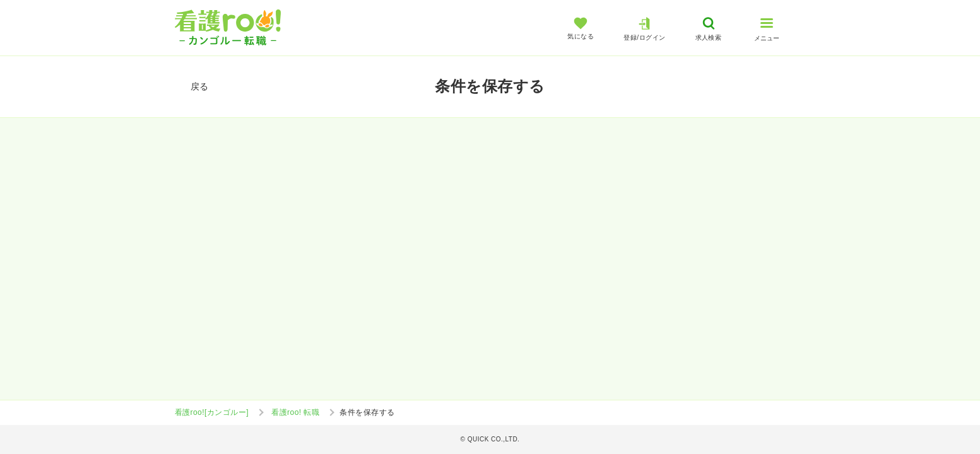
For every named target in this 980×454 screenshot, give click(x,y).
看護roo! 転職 (295, 412)
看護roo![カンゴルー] (212, 412)
